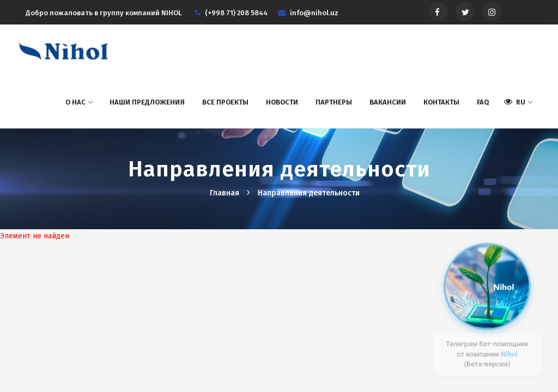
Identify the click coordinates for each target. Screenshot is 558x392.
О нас (79, 102)
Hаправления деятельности (309, 193)
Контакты (441, 102)
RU (518, 102)
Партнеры (334, 102)
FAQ (483, 102)
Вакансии (388, 102)
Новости (282, 102)
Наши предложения (147, 102)
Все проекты (225, 102)
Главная (226, 193)
